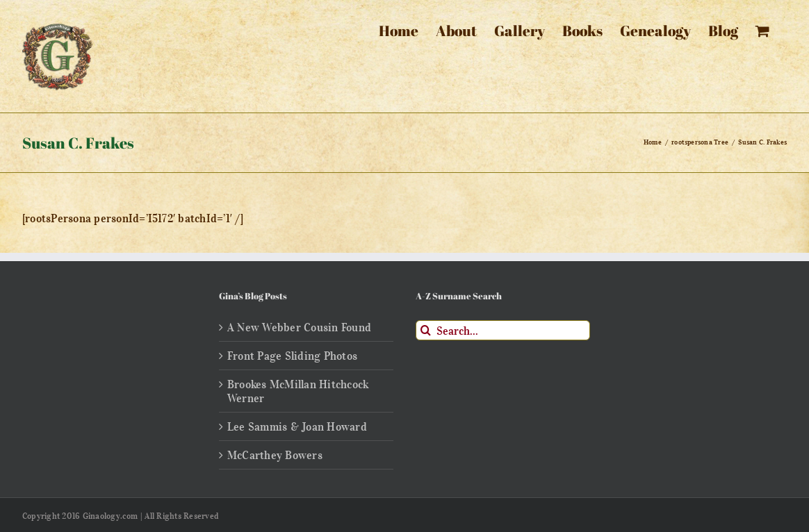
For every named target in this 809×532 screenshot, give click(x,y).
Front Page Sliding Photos (292, 356)
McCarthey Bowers (275, 455)
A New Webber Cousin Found (299, 327)
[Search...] (503, 330)
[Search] (426, 330)
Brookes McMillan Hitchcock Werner (298, 391)
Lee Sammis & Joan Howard (297, 426)
